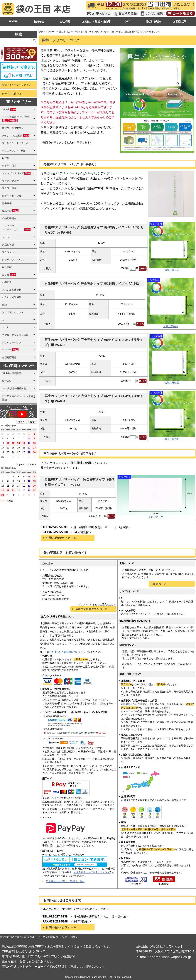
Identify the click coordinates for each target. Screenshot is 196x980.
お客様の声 (179, 21)
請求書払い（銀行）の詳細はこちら (65, 881)
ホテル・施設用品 (12, 297)
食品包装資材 (9, 218)
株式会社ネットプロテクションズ (92, 872)
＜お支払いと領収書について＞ (66, 652)
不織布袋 (7, 282)
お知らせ (39, 21)
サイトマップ (43, 937)
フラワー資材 (9, 188)
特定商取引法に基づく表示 (14, 937)
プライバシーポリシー (68, 937)
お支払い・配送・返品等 (96, 21)
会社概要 (65, 21)
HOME (13, 21)
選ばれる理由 (153, 21)
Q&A (128, 21)
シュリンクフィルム (13, 260)
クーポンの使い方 (12, 93)
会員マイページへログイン (16, 85)
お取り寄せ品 (172, 270)
